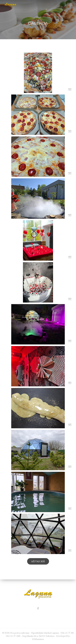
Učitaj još (38, 561)
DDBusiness (38, 639)
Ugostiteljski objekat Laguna (45, 633)
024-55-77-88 (67, 633)
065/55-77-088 (13, 636)
